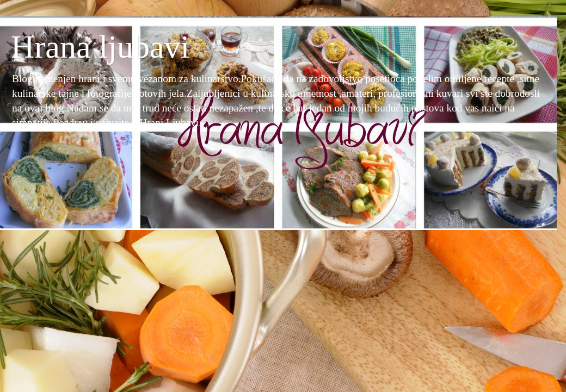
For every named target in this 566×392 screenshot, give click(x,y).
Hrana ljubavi (100, 47)
